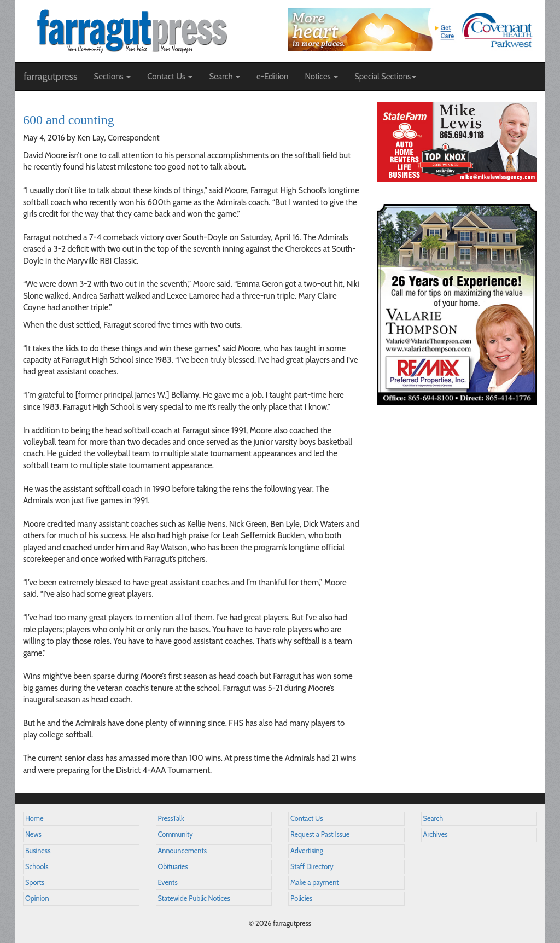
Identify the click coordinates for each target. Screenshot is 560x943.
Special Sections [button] (385, 77)
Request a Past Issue (320, 834)
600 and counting (69, 120)
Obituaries (173, 867)
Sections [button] (112, 77)
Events (168, 883)
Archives (436, 834)
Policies (301, 898)
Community (176, 834)
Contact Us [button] (170, 77)
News (33, 834)
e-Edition (273, 77)
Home (34, 819)
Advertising (307, 851)
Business (38, 851)
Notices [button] (321, 77)
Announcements (182, 851)
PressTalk (171, 819)
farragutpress (50, 77)
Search (433, 819)
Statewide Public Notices (194, 898)
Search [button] (224, 77)
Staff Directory (312, 867)
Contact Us (307, 819)
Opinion (37, 898)
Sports (35, 883)
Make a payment (315, 883)
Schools (37, 867)
